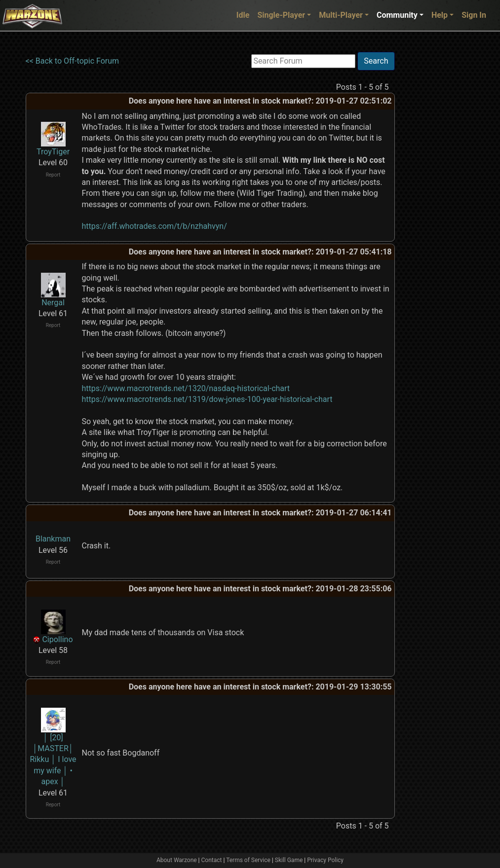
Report (53, 175)
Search (376, 61)
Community (397, 15)
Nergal (53, 303)
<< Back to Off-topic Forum (73, 61)
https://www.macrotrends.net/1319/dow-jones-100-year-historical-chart (207, 399)
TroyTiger (53, 152)
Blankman (53, 539)
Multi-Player (341, 15)
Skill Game (289, 860)
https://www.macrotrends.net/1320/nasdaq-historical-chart (186, 388)
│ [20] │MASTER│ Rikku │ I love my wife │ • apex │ (53, 760)
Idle (243, 15)
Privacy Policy (325, 860)
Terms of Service (248, 860)
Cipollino (57, 639)
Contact (212, 860)
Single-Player (281, 15)
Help (440, 15)
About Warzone (177, 860)
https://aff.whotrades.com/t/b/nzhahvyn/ (154, 226)
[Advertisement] (435, 200)
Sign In (474, 15)
